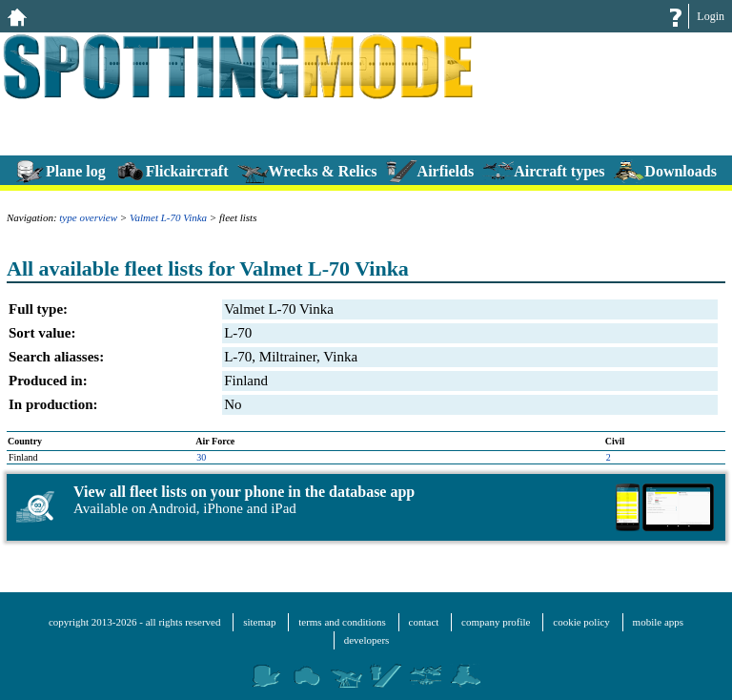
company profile (496, 622)
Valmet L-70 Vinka (168, 217)
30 (201, 457)
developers (367, 640)
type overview (88, 217)
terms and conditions (342, 622)
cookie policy (581, 622)
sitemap (259, 622)
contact (424, 622)
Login (711, 16)
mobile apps (658, 622)
